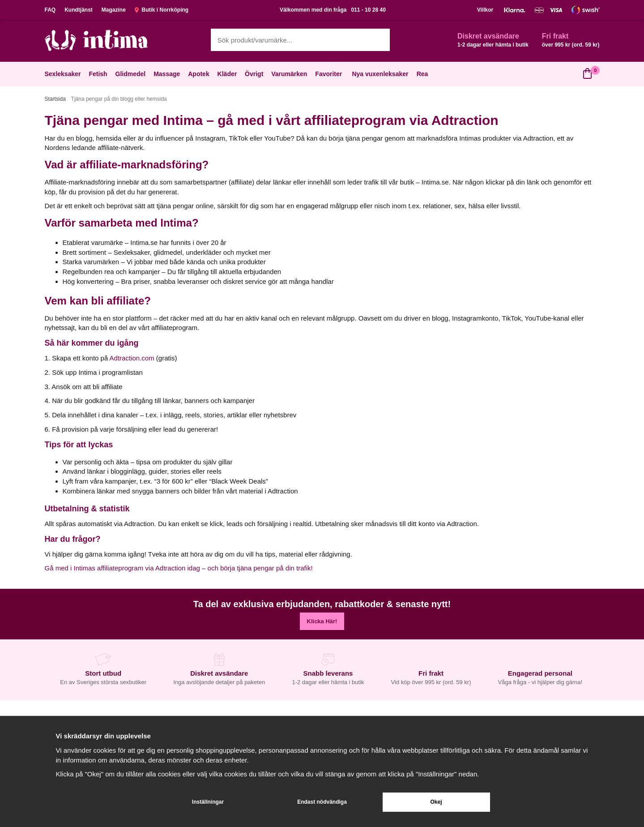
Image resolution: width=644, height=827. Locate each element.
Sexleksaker (64, 74)
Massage (168, 74)
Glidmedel (132, 74)
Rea (422, 74)
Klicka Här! (322, 621)
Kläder (228, 74)
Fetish (99, 74)
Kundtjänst (79, 10)
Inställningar (208, 802)
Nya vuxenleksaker (380, 74)
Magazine (114, 10)
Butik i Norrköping (162, 10)
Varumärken (290, 74)
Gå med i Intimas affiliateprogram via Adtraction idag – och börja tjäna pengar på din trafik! (179, 568)
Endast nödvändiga (322, 802)
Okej (436, 802)
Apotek (199, 74)
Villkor (485, 10)
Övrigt (255, 74)
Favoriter (329, 74)
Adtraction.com (132, 358)
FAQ (50, 10)
